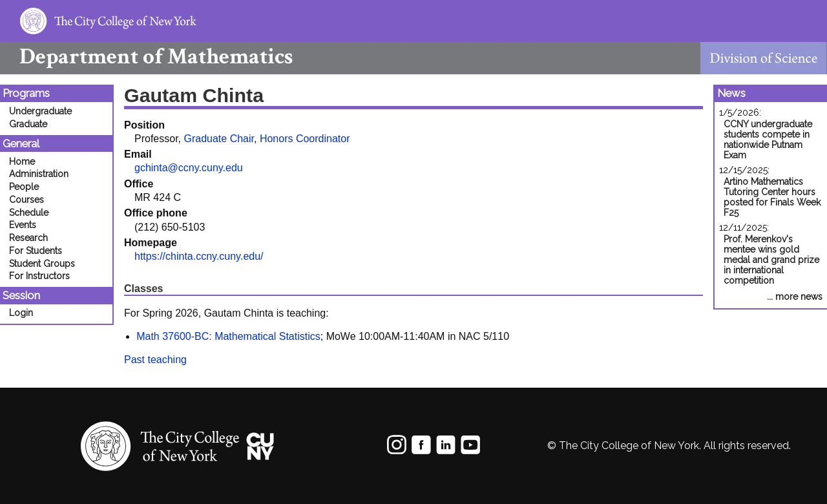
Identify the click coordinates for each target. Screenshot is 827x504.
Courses (26, 200)
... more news (795, 297)
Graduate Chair (219, 139)
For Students (36, 251)
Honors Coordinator (305, 139)
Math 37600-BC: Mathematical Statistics (228, 336)
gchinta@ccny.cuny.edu (189, 168)
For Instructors (39, 276)
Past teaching (155, 360)
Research (28, 238)
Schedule (29, 213)
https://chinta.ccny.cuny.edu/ (199, 256)
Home (22, 162)
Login (21, 313)
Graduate (28, 124)
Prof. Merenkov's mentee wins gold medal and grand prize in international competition (771, 260)
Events (23, 225)
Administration (39, 174)
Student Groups (42, 264)
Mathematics (146, 57)
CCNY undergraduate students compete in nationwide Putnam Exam (768, 140)
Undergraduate (40, 111)
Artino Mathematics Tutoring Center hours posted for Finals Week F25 (772, 197)
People (24, 187)
